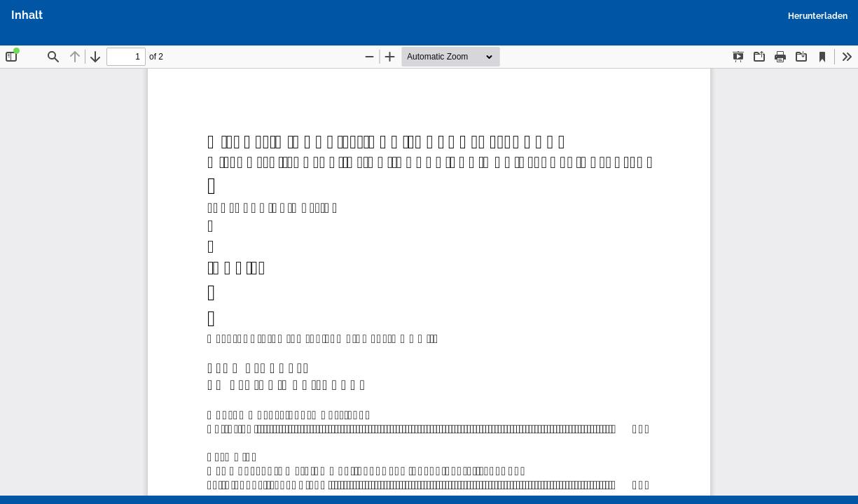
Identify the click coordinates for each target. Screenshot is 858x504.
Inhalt (27, 15)
